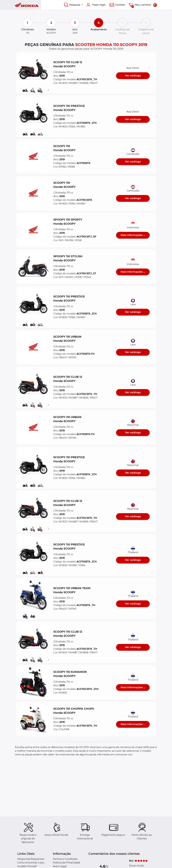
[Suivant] (48, 90)
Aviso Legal (60, 866)
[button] (33, 69)
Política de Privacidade (67, 863)
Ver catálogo (133, 76)
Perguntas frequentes (31, 859)
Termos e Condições (65, 859)
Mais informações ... (133, 235)
